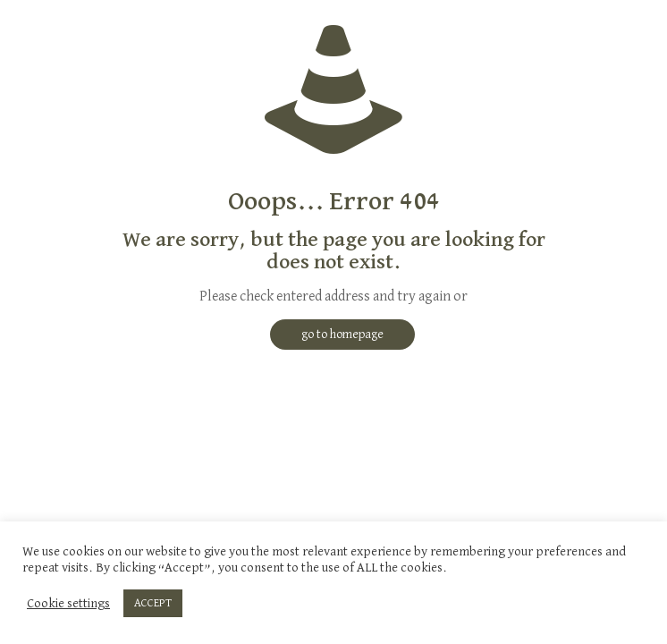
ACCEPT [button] (153, 603)
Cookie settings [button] (68, 604)
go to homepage (342, 335)
